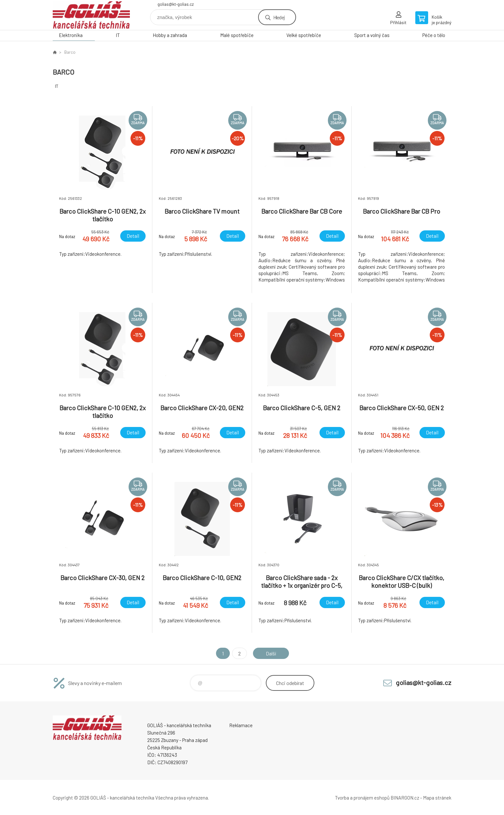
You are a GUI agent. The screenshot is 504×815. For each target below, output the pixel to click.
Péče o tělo (434, 35)
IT (118, 35)
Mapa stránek (437, 798)
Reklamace (241, 725)
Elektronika (71, 35)
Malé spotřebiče (237, 35)
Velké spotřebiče (304, 35)
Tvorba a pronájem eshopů (362, 798)
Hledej (279, 17)
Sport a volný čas (372, 35)
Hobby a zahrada (170, 35)
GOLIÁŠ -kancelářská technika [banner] (91, 15)
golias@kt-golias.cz (176, 4)
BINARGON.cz (405, 798)
